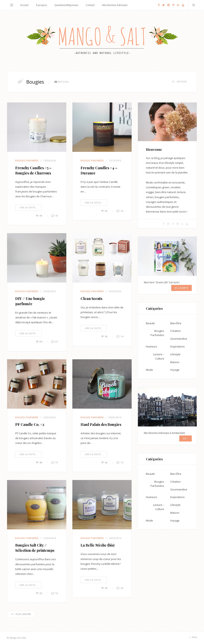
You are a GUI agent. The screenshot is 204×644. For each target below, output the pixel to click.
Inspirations (177, 346)
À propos (41, 5)
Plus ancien (21, 614)
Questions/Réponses (66, 5)
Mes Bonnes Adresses (115, 5)
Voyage (175, 370)
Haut (193, 637)
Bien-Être (176, 323)
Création (175, 331)
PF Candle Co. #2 (30, 424)
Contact (90, 5)
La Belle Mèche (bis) (97, 545)
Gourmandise (179, 339)
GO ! (186, 438)
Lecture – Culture (159, 356)
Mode (149, 370)
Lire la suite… (28, 208)
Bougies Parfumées (27, 161)
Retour (179, 82)
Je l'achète (181, 288)
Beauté (150, 323)
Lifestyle (175, 354)
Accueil (24, 5)
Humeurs (152, 346)
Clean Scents (91, 299)
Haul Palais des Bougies (101, 424)
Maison (175, 362)
